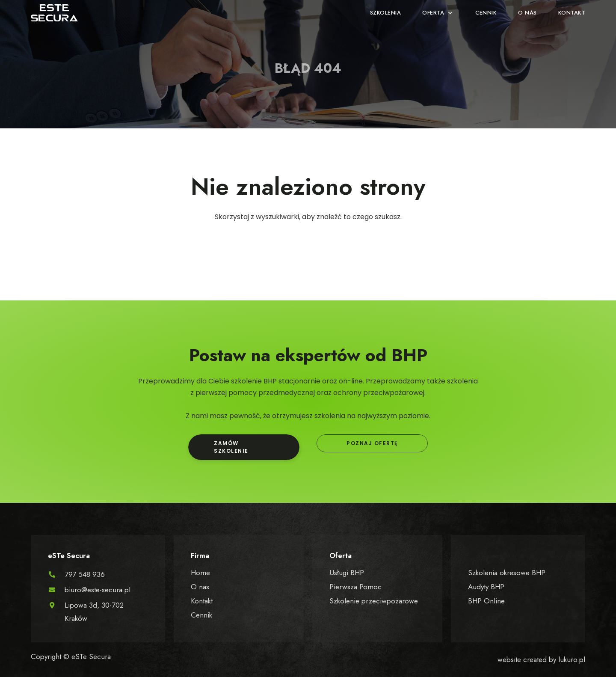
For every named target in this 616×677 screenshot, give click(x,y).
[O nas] (527, 13)
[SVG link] (54, 13)
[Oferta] (438, 13)
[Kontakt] (572, 13)
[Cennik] (486, 13)
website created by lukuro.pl (541, 659)
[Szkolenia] (386, 13)
